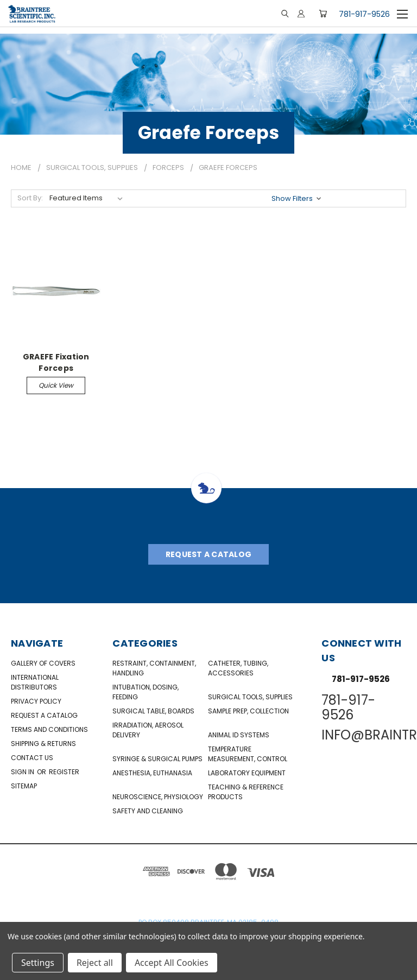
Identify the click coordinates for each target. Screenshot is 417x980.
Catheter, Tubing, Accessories (238, 668)
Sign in (23, 772)
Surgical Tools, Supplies (250, 697)
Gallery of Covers (43, 663)
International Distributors (35, 682)
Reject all (95, 963)
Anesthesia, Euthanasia (152, 773)
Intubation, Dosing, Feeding (146, 692)
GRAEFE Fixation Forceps (56, 362)
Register (64, 772)
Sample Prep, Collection (248, 711)
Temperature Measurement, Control (248, 754)
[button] (297, 198)
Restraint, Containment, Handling (154, 668)
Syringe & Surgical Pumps (157, 759)
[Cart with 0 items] (323, 14)
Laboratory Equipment (247, 773)
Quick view (56, 385)
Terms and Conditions (49, 729)
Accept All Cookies (172, 963)
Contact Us (32, 758)
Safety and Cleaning (148, 811)
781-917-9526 (364, 14)
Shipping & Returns (43, 744)
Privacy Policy (36, 701)
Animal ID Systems (239, 735)
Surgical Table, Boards (153, 711)
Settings (38, 963)
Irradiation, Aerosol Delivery (148, 730)
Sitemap (24, 786)
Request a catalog (44, 715)
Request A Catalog (208, 554)
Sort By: (30, 198)
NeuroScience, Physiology (158, 797)
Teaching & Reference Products (246, 792)
